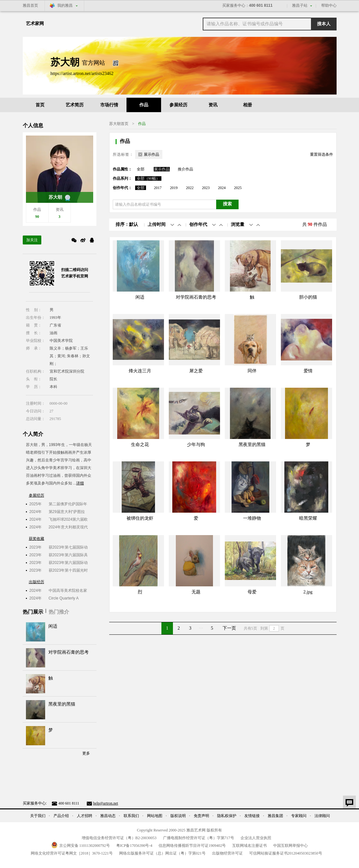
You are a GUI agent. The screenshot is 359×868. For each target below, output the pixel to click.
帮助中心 (329, 5)
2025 (238, 188)
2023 (206, 188)
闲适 (53, 626)
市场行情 (109, 105)
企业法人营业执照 (256, 838)
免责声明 (201, 816)
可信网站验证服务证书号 (286, 853)
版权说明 (178, 816)
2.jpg (308, 592)
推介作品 (185, 169)
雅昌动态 (108, 816)
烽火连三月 (140, 371)
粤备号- (134, 846)
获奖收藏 (37, 539)
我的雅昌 (65, 5)
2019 (174, 188)
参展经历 (178, 105)
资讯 (213, 105)
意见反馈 (349, 802)
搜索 (227, 204)
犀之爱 (196, 371)
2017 (158, 188)
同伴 (252, 371)
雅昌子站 (300, 5)
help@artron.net (106, 803)
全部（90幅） (148, 178)
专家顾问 (299, 816)
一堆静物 (252, 518)
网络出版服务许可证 (162, 853)
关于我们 (38, 816)
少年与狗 (196, 445)
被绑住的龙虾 (140, 518)
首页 (40, 105)
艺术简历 (75, 105)
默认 (134, 224)
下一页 (229, 628)
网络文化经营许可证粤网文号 (72, 853)
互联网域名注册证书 (249, 846)
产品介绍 (61, 816)
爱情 (308, 371)
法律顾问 (322, 816)
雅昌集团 (275, 816)
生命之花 (140, 445)
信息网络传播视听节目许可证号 (192, 846)
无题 (196, 592)
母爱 (252, 592)
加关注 (32, 240)
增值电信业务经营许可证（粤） (119, 838)
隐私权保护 (227, 816)
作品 (144, 105)
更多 (86, 753)
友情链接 (252, 816)
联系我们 (131, 816)
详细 (80, 483)
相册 (248, 105)
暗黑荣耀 (308, 518)
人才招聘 (85, 816)
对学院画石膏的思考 (69, 652)
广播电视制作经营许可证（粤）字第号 (199, 838)
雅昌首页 (30, 5)
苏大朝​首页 (119, 124)
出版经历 (37, 582)
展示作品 (162, 169)
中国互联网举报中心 (290, 846)
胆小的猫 (308, 297)
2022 (190, 188)
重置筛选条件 (322, 154)
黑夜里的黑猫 (62, 704)
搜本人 (324, 24)
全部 (141, 169)
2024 (222, 188)
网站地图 (155, 816)
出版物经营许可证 (227, 853)
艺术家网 (35, 24)
